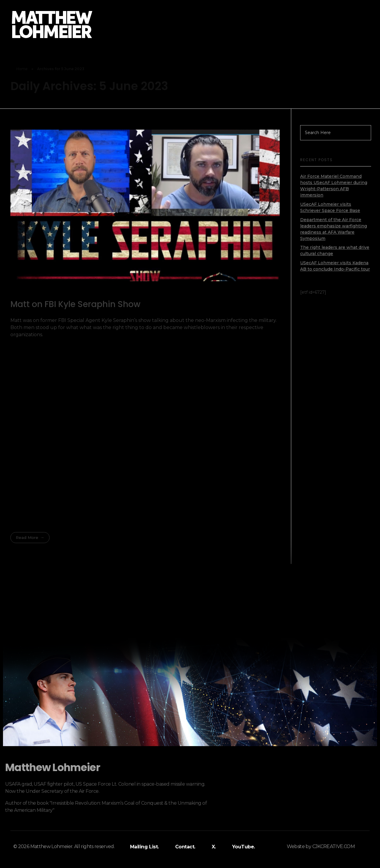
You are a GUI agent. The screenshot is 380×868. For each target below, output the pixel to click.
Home (22, 69)
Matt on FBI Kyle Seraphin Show (75, 304)
